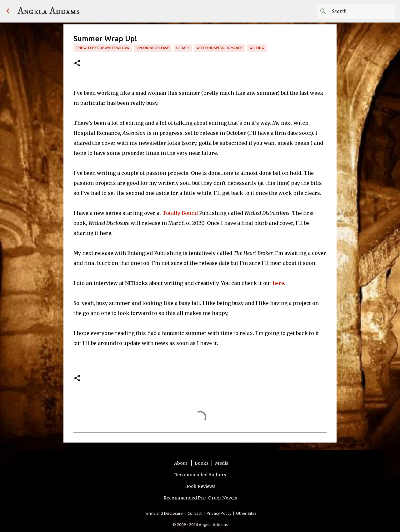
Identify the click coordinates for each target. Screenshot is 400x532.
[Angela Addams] (9, 11)
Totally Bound (181, 213)
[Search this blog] (362, 11)
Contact (195, 513)
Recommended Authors (200, 475)
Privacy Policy (219, 513)
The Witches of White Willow (103, 48)
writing (257, 48)
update (183, 48)
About (181, 463)
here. (280, 283)
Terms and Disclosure (163, 513)
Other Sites (246, 513)
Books (202, 463)
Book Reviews (200, 486)
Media (222, 463)
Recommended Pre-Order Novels (200, 498)
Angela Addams (49, 11)
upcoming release (153, 48)
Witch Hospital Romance (219, 48)
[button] (77, 64)
